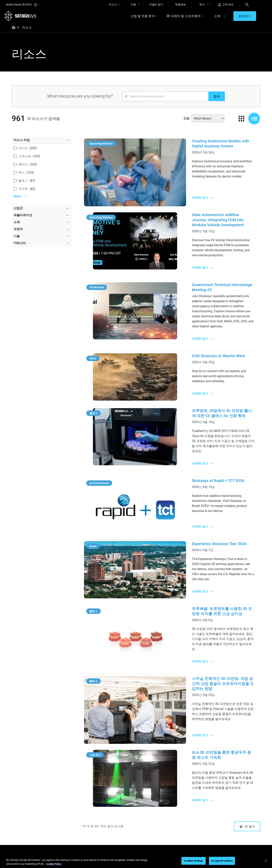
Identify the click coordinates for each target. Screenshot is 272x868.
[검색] (217, 98)
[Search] (247, 4)
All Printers (188, 782)
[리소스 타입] (42, 141)
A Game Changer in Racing (116, 810)
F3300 (186, 753)
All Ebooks (106, 782)
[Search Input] (165, 98)
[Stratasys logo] (22, 17)
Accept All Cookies (222, 861)
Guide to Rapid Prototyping (157, 765)
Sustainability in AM (112, 816)
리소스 (113, 4)
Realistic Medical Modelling (157, 770)
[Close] (266, 861)
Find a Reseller (191, 810)
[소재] (42, 224)
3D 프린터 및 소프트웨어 (179, 17)
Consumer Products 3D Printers (237, 778)
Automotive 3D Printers (237, 765)
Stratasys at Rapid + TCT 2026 (172, 413)
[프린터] (42, 231)
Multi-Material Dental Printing (117, 765)
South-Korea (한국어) (23, 5)
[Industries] (242, 747)
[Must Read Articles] (160, 747)
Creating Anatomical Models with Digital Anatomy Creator (196, 142)
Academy (229, 827)
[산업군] (42, 210)
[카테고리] (42, 244)
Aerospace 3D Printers (236, 770)
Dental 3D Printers (234, 753)
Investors (229, 838)
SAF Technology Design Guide (118, 770)
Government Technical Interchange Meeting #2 (187, 252)
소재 (213, 17)
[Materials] (160, 798)
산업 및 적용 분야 (138, 17)
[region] (136, 861)
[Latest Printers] (201, 747)
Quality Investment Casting (116, 753)
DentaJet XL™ (190, 770)
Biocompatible (150, 816)
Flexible (146, 810)
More (17, 198)
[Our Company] (242, 798)
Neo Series (188, 765)
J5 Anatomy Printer (194, 776)
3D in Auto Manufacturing (157, 776)
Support (187, 804)
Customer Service (192, 833)
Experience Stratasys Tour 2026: (174, 462)
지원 (133, 4)
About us (229, 804)
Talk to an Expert (192, 821)
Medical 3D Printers (235, 759)
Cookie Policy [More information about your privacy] (54, 864)
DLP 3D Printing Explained (157, 787)
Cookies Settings (194, 861)
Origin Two (188, 759)
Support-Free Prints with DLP (117, 776)
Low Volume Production (155, 759)
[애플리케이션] (42, 217)
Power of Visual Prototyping (117, 759)
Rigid (144, 804)
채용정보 (180, 4)
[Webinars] (119, 798)
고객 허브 (226, 5)
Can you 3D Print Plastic (155, 782)
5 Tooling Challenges (153, 753)
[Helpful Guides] (119, 747)
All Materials (148, 821)
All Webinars (107, 833)
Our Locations (232, 816)
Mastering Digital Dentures (116, 827)
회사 (202, 4)
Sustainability (231, 833)
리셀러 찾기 (156, 4)
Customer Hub (191, 827)
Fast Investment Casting (115, 804)
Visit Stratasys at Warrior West (173, 303)
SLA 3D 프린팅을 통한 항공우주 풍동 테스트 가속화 (190, 637)
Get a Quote (189, 816)
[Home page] (12, 29)
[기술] (42, 237)
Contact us (230, 810)
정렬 (186, 120)
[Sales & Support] (201, 798)
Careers (228, 821)
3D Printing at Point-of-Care (117, 821)
